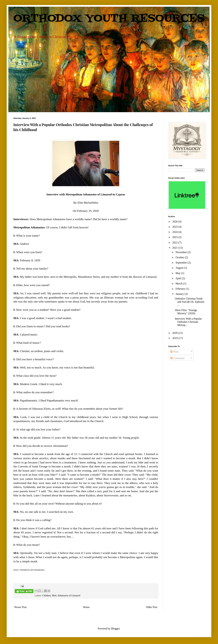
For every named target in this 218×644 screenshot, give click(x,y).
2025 (175, 227)
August (180, 268)
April (179, 278)
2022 (175, 242)
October (180, 257)
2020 (175, 333)
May (178, 273)
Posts (175, 352)
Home (86, 607)
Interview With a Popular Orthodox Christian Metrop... (188, 322)
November (182, 252)
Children (46, 595)
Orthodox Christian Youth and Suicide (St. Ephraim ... (190, 302)
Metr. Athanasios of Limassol (66, 595)
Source (16, 570)
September (182, 263)
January (180, 294)
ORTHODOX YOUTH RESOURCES (109, 19)
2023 (175, 237)
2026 (175, 222)
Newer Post (20, 607)
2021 (175, 248)
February (181, 289)
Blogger (115, 629)
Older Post (152, 607)
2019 (175, 338)
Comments (177, 358)
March (179, 283)
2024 (175, 232)
